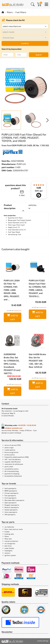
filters (10, 12)
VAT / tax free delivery (13, 459)
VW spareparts (10, 514)
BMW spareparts (11, 491)
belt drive (8, 546)
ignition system (10, 555)
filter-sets (8, 539)
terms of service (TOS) (13, 445)
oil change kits (10, 543)
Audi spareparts (10, 488)
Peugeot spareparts (12, 505)
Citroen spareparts (11, 493)
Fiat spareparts (10, 495)
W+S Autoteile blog (12, 471)
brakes (7, 532)
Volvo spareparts (11, 512)
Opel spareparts (10, 503)
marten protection (11, 541)
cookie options (10, 450)
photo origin (9, 447)
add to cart (13, 317)
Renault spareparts (12, 507)
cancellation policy (12, 469)
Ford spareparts (10, 498)
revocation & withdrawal (14, 464)
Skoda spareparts (11, 510)
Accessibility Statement (13, 476)
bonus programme (11, 452)
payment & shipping (12, 474)
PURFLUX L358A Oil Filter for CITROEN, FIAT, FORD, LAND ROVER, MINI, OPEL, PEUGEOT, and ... (12, 290)
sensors (7, 553)
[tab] (14, 207)
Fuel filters (21, 12)
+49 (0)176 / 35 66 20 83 (27, 425)
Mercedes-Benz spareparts (14, 500)
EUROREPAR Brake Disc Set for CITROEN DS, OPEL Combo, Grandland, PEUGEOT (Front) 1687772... (12, 364)
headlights (8, 551)
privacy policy (10, 455)
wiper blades (9, 548)
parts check (9, 466)
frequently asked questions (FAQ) (17, 457)
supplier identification (13, 462)
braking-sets (9, 534)
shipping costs (18, 311)
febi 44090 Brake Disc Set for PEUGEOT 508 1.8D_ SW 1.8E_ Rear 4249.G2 (37, 361)
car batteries (9, 527)
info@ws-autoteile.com (14, 428)
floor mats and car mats (14, 529)
